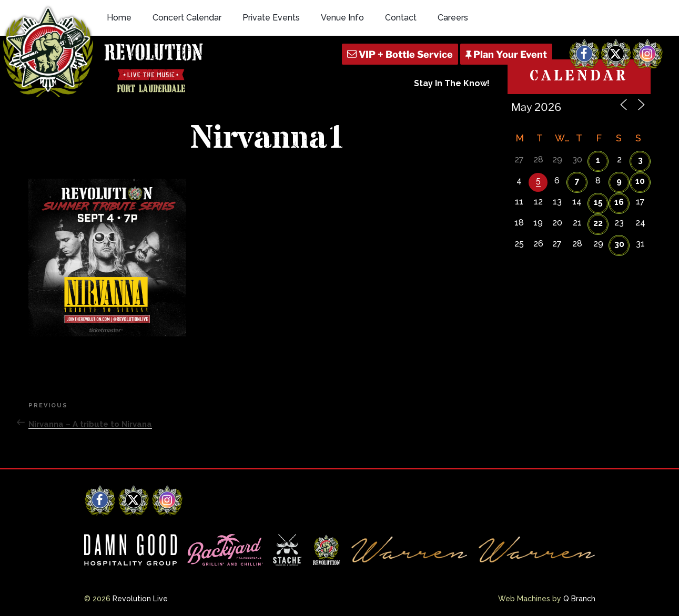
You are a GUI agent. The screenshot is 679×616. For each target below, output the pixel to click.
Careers (453, 18)
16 (619, 202)
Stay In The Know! (452, 83)
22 (598, 223)
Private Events (271, 18)
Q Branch (579, 599)
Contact (401, 18)
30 (619, 244)
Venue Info (342, 18)
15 (598, 202)
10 (640, 181)
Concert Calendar (187, 18)
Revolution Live (140, 599)
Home (119, 18)
